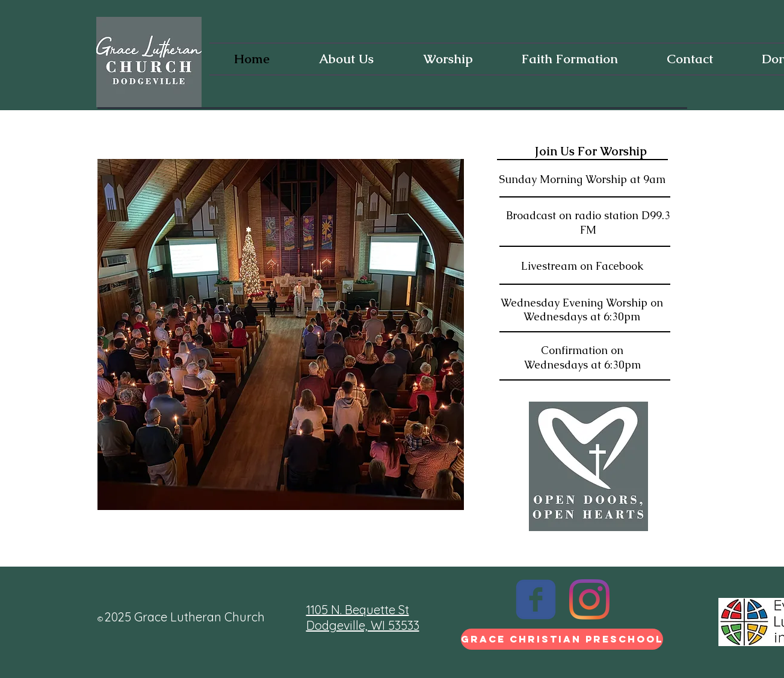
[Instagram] (589, 599)
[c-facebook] (536, 599)
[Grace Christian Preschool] (562, 639)
